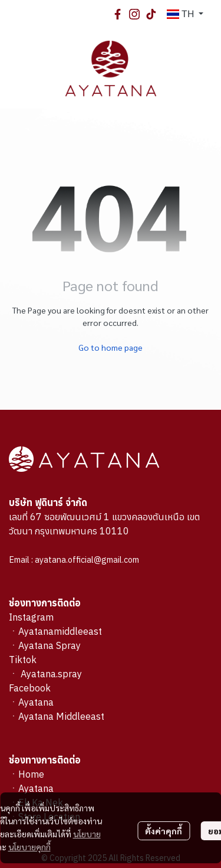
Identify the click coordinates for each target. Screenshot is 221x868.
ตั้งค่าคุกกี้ (164, 831)
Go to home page (111, 347)
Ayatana (36, 788)
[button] (185, 14)
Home (31, 774)
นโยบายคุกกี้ (29, 847)
